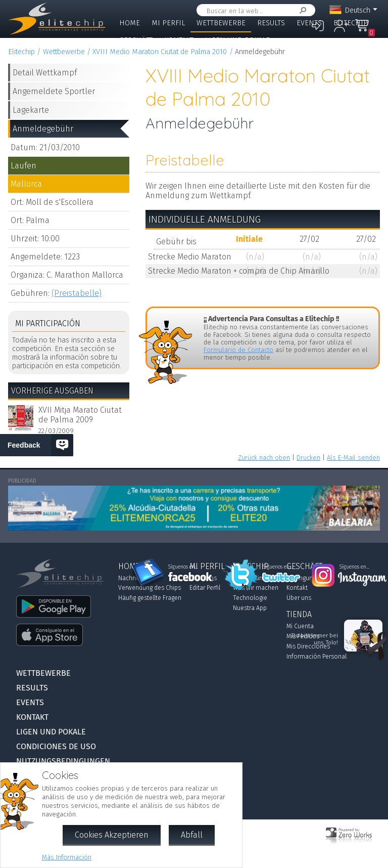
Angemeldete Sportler (54, 91)
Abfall (192, 835)
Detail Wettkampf (45, 73)
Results (271, 23)
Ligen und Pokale (237, 40)
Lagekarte (31, 110)
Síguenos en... (183, 567)
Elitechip (351, 23)
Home (130, 23)
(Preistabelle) (77, 293)
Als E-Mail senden (353, 458)
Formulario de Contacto (238, 350)
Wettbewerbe (221, 23)
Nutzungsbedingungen (63, 761)
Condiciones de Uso (56, 746)
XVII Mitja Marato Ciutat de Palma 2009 (80, 415)
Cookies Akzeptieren (112, 835)
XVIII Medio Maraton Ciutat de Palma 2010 (160, 52)
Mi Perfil (168, 23)
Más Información (67, 857)
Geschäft (136, 40)
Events (309, 23)
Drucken (308, 458)
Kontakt (179, 40)
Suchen (301, 10)
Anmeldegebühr (43, 129)
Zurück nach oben (264, 458)
